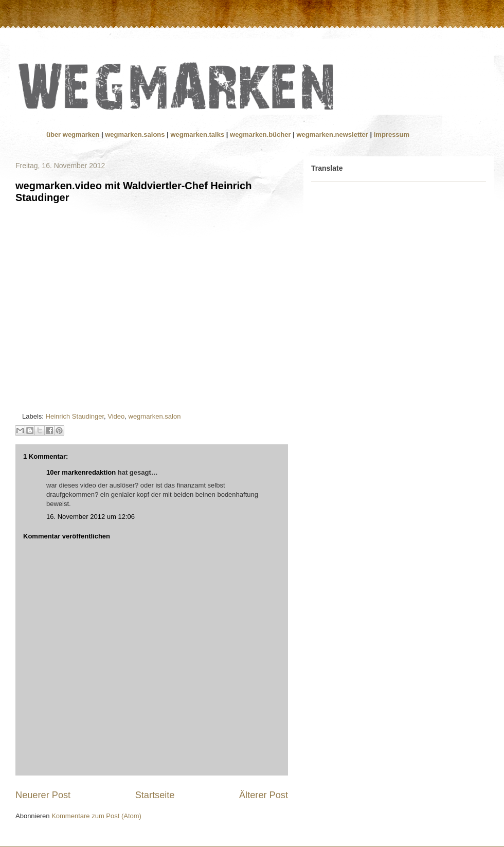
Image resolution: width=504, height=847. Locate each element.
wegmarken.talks (198, 134)
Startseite (155, 795)
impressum (392, 134)
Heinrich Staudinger (75, 416)
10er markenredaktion (81, 472)
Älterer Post (264, 795)
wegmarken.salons (136, 134)
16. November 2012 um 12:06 (91, 517)
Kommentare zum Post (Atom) (96, 816)
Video (116, 416)
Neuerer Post (43, 795)
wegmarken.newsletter (332, 134)
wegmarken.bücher (260, 134)
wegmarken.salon (155, 416)
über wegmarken (74, 134)
